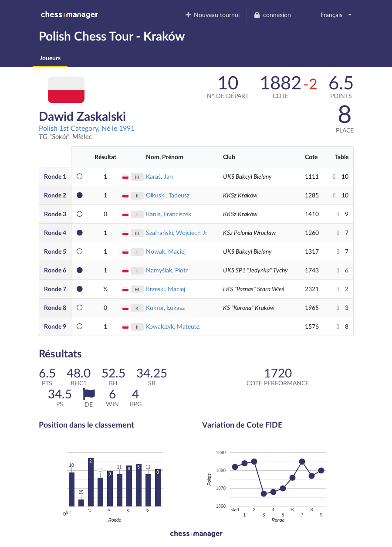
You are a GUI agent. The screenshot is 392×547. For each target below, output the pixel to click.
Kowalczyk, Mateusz (173, 326)
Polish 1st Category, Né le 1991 (87, 128)
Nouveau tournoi (212, 15)
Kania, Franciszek (169, 214)
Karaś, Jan (159, 176)
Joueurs (50, 58)
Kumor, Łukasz (165, 307)
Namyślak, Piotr (167, 270)
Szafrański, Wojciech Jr (177, 233)
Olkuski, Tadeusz (168, 195)
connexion (272, 15)
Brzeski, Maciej (166, 289)
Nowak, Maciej (166, 251)
